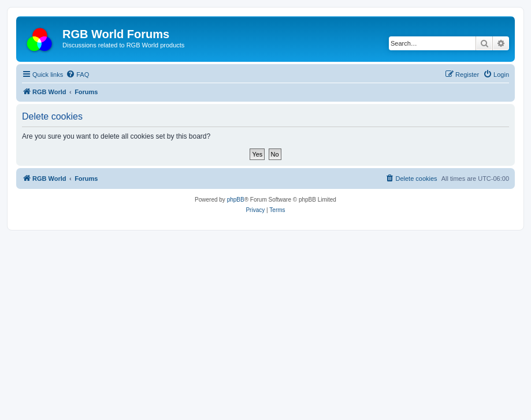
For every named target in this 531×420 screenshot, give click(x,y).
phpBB (236, 200)
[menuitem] (77, 75)
